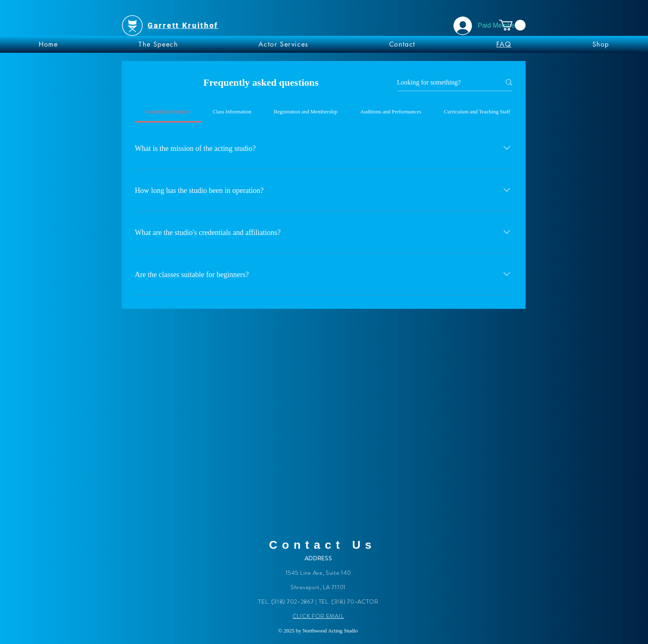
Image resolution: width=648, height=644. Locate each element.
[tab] (168, 112)
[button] (512, 25)
